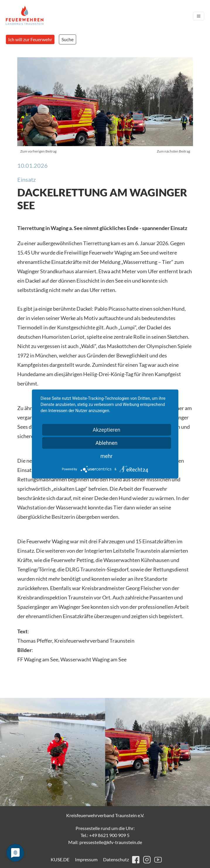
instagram (147, 860)
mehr (106, 456)
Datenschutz (116, 859)
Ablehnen (106, 443)
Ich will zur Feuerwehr (30, 39)
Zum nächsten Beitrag (173, 151)
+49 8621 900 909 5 (109, 835)
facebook (136, 860)
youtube (158, 860)
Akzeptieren (106, 430)
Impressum (86, 859)
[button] (53, 752)
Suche (68, 39)
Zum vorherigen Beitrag (38, 151)
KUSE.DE (60, 859)
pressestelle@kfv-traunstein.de (111, 842)
